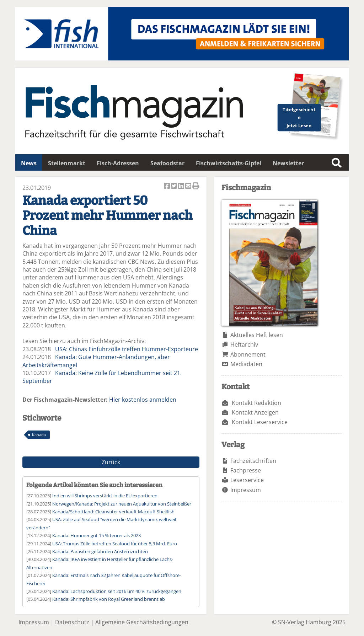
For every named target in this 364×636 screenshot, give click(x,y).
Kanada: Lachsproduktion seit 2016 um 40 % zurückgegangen (117, 591)
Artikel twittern (175, 186)
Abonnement (248, 354)
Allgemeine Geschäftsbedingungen (142, 622)
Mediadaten (246, 364)
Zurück (111, 462)
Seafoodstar (167, 163)
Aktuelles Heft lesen (257, 335)
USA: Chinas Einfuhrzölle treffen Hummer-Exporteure (127, 349)
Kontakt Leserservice (260, 422)
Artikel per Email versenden (189, 186)
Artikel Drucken (196, 186)
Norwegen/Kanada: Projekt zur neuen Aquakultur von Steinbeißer (122, 504)
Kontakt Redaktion (256, 403)
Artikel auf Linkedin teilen (182, 186)
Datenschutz (72, 622)
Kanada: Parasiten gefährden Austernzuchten (100, 551)
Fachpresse (246, 470)
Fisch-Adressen (118, 163)
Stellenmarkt (67, 163)
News (29, 163)
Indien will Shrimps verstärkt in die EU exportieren (105, 496)
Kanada (39, 435)
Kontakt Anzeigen (255, 412)
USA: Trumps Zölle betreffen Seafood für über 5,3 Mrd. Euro (115, 544)
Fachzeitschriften (253, 461)
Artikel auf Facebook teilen (167, 186)
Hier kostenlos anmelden (143, 400)
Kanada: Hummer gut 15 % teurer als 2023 (97, 535)
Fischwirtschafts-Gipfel (229, 163)
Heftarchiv (244, 344)
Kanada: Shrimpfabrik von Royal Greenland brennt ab (109, 599)
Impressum (246, 490)
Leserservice (247, 480)
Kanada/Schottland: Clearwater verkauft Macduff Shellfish (113, 512)
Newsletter (288, 163)
